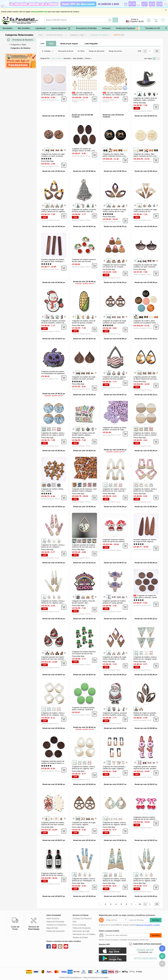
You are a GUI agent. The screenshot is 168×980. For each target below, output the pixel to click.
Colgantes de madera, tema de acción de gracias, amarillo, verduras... (84, 323)
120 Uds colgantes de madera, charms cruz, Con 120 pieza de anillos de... (84, 95)
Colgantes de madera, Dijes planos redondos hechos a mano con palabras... (115, 156)
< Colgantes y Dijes (18, 44)
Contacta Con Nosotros (82, 919)
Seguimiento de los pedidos (162, 948)
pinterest (54, 946)
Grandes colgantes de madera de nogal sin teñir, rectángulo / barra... (53, 261)
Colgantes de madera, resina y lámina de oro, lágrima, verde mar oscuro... (145, 881)
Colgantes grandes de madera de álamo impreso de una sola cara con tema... (145, 379)
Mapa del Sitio (52, 928)
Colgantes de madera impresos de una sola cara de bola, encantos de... (84, 261)
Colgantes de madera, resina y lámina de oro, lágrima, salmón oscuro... (114, 825)
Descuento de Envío (66, 51)
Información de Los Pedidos (84, 934)
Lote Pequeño (91, 44)
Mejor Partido (57, 58)
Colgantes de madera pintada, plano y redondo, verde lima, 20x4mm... (83, 710)
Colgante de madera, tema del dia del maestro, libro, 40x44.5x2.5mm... (83, 603)
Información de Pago (81, 931)
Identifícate (149, 21)
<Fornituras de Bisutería (22, 40)
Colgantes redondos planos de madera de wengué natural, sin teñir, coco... (53, 763)
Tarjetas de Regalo (80, 937)
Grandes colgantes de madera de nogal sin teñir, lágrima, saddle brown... (145, 542)
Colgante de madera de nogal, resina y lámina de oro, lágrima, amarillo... (53, 211)
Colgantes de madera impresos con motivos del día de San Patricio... (84, 654)
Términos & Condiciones (56, 925)
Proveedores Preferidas (86, 28)
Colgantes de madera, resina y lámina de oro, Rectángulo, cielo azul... (84, 881)
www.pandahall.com (39, 12)
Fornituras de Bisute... (55, 35)
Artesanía (106, 28)
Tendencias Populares (128, 28)
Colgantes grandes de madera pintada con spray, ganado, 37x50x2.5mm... (114, 603)
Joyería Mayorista (61, 28)
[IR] (151, 51)
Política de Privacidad (55, 922)
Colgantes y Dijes (77, 35)
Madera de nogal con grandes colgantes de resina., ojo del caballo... (145, 715)
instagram (60, 946)
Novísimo (68, 58)
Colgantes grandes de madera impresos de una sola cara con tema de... (84, 547)
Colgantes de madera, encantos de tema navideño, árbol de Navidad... (84, 211)
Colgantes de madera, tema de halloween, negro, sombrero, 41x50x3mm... (145, 100)
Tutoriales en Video (154, 28)
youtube (66, 946)
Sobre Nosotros (53, 919)
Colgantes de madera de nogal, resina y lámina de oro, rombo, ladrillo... (115, 659)
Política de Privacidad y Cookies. (148, 925)
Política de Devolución (82, 928)
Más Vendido (79, 58)
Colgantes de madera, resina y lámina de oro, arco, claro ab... (114, 490)
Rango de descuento (97, 51)
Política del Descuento (55, 931)
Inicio (41, 35)
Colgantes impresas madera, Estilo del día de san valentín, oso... (114, 542)
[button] (166, 28)
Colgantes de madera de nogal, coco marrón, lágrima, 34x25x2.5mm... (84, 825)
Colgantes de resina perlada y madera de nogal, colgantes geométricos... (114, 769)
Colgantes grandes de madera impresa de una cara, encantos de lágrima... (53, 659)
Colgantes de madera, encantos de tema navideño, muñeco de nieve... (53, 323)
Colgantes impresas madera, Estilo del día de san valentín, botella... (52, 875)
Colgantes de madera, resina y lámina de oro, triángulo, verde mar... (145, 659)
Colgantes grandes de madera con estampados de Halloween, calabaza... (53, 373)
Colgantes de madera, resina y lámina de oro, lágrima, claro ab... (53, 603)
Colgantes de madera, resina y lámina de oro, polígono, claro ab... (53, 715)
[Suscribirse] (127, 935)
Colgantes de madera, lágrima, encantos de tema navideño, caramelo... (114, 379)
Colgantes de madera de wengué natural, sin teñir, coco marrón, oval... (83, 151)
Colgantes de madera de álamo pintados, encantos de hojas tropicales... (115, 430)
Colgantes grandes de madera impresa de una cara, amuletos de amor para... (145, 769)
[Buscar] (89, 20)
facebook (49, 946)
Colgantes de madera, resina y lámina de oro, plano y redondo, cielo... (53, 435)
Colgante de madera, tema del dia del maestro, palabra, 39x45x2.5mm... (83, 435)
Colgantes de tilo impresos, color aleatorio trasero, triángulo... (84, 490)
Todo (51, 44)
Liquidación (41, 28)
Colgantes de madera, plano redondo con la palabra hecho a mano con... (145, 323)
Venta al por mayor (69, 44)
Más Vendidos (24, 28)
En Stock (81, 51)
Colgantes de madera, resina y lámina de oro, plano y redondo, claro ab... (145, 435)
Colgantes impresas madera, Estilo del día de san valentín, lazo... (145, 819)
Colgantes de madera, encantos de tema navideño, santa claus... (115, 714)
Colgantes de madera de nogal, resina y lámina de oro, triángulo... (145, 211)
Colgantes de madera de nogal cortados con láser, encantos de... (53, 156)
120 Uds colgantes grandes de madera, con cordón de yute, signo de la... (115, 95)
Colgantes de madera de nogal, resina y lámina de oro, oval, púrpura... (115, 211)
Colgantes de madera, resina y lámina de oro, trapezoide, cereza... (145, 491)
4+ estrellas (48, 51)
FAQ (74, 922)
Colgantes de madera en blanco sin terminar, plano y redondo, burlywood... (53, 95)
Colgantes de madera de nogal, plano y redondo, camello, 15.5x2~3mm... (146, 597)
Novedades (8, 28)
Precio (88, 58)
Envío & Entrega (79, 925)
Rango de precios (115, 51)
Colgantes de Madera (99, 35)
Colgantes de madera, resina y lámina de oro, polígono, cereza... (53, 547)
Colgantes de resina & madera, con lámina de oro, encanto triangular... (115, 267)
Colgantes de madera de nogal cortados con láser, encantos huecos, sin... (145, 267)
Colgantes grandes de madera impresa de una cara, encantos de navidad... (53, 825)
